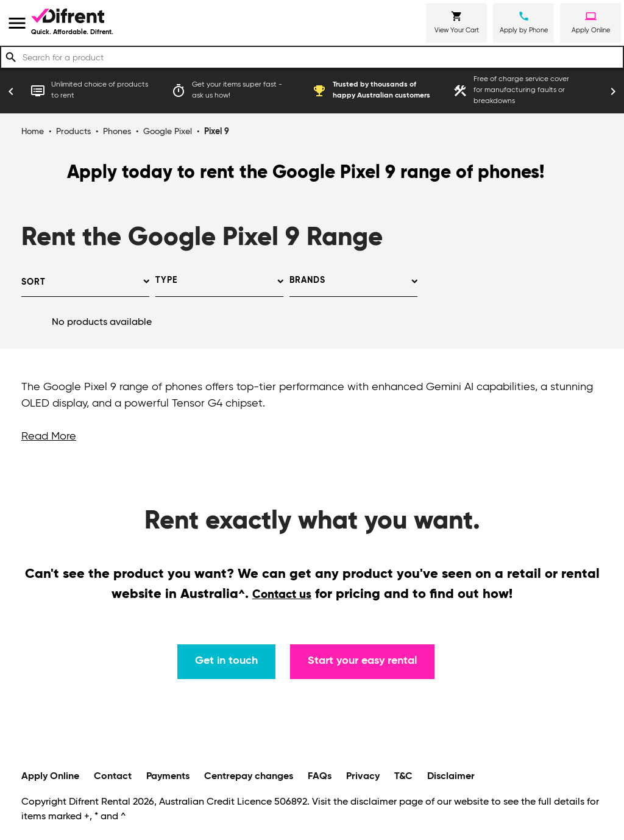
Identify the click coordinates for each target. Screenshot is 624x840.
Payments (168, 777)
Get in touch (226, 661)
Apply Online (50, 777)
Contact (113, 777)
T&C (403, 777)
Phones (117, 132)
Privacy (363, 777)
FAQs (320, 777)
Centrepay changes (249, 777)
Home (33, 132)
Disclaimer (451, 777)
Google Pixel (168, 132)
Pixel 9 (217, 132)
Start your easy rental (362, 661)
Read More (49, 436)
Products (73, 132)
